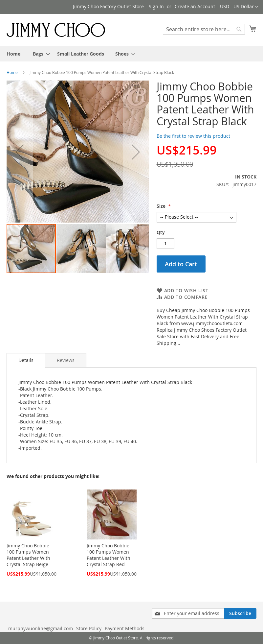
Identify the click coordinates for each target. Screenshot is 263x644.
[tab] (26, 360)
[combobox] (204, 29)
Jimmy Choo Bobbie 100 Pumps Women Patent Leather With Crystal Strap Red (109, 555)
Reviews (66, 360)
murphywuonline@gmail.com (41, 628)
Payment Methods (125, 628)
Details (26, 360)
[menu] (131, 54)
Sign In (156, 6)
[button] (239, 7)
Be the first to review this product (193, 136)
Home (12, 72)
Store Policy (89, 628)
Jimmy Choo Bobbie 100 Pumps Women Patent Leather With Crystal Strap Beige (28, 555)
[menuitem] (13, 54)
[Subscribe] (240, 613)
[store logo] (56, 30)
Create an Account (195, 6)
